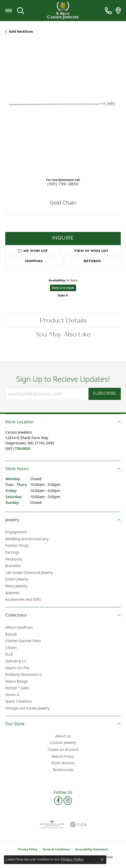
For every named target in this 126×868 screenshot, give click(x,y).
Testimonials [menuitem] (63, 770)
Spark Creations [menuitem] (19, 702)
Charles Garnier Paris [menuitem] (23, 641)
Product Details (63, 321)
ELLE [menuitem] (9, 654)
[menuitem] (52, 825)
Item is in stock (63, 288)
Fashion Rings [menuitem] (17, 546)
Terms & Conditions (56, 849)
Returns (92, 261)
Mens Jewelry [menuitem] (16, 586)
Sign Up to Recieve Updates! (63, 379)
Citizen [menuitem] (11, 648)
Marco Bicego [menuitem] (17, 681)
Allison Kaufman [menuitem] (19, 627)
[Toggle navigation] (9, 11)
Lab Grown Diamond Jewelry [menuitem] (29, 573)
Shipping (34, 261)
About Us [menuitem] (63, 736)
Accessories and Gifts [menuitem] (23, 599)
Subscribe (105, 394)
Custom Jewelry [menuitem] (63, 743)
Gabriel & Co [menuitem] (16, 661)
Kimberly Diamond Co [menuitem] (24, 674)
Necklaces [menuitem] (14, 559)
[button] (63, 422)
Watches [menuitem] (12, 593)
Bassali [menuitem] (11, 634)
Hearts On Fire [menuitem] (17, 668)
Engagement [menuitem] (16, 532)
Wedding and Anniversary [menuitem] (27, 539)
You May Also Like (63, 334)
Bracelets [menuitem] (13, 566)
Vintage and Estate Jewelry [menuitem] (27, 708)
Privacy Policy (28, 849)
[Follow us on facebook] (58, 801)
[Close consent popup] (102, 860)
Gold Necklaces (21, 31)
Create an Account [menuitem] (63, 750)
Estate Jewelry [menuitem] (17, 579)
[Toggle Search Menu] (21, 11)
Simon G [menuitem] (12, 695)
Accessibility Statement (91, 849)
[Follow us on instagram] (68, 801)
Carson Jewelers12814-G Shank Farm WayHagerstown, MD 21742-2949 (30, 440)
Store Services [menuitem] (63, 763)
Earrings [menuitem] (12, 552)
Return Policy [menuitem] (63, 756)
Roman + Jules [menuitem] (17, 688)
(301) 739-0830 (63, 184)
